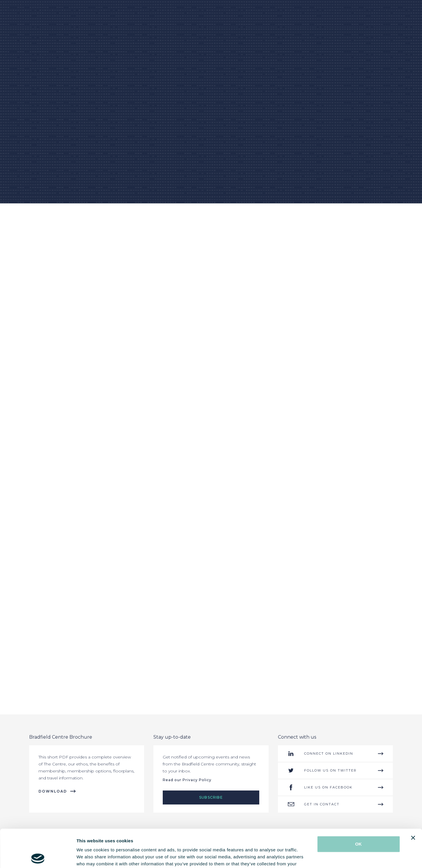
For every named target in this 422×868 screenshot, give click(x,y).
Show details (306, 856)
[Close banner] (413, 800)
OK (359, 806)
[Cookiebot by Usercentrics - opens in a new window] (38, 857)
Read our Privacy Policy (187, 780)
